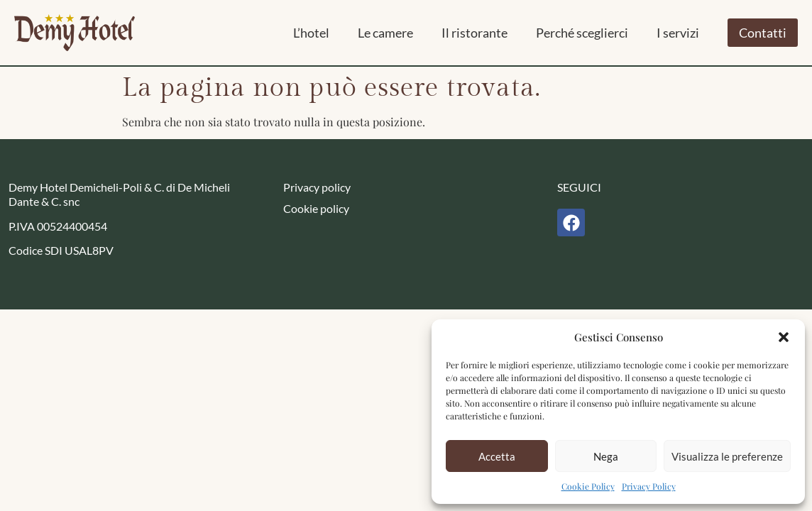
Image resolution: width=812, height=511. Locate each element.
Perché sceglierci (582, 33)
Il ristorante (474, 33)
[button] (784, 337)
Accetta (497, 456)
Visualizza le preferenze (727, 456)
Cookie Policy (588, 486)
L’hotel (311, 33)
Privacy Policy (649, 486)
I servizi (678, 33)
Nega (606, 456)
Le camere (385, 33)
